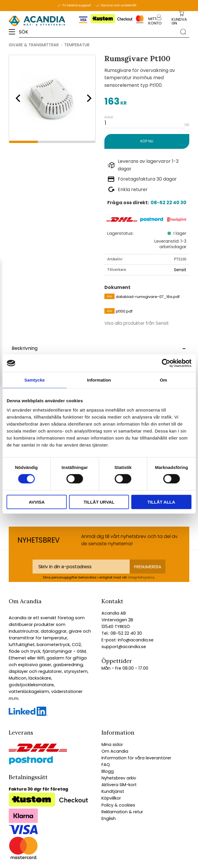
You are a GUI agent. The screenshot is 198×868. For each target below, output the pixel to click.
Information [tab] (99, 380)
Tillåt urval (99, 502)
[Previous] (17, 98)
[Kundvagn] (180, 22)
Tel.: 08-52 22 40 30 (122, 633)
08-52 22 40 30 (168, 203)
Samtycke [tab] (35, 380)
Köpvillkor (111, 798)
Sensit (180, 270)
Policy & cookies (118, 805)
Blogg (108, 771)
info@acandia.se (135, 640)
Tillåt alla (161, 502)
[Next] (87, 98)
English (109, 818)
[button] (14, 34)
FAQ (106, 765)
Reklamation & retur (122, 812)
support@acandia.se (124, 647)
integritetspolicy (141, 577)
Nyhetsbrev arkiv (119, 778)
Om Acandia (115, 751)
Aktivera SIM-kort (119, 785)
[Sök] (183, 31)
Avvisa (37, 502)
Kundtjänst (113, 791)
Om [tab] (164, 380)
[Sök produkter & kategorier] (98, 32)
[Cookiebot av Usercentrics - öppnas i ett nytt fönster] (166, 363)
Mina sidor (112, 744)
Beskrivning (25, 348)
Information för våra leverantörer (136, 758)
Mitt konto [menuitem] (155, 21)
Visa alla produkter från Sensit (137, 323)
